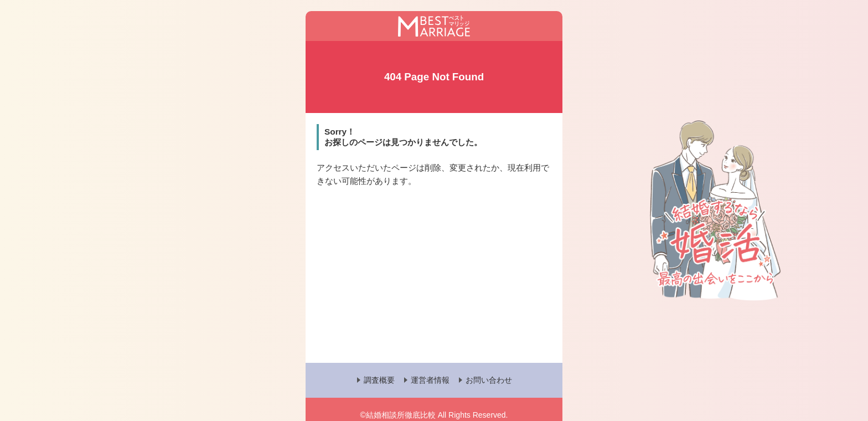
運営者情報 (430, 380)
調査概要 (379, 380)
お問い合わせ (489, 380)
